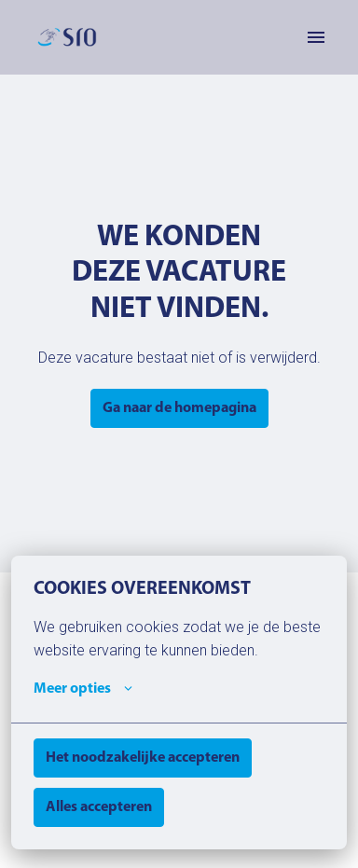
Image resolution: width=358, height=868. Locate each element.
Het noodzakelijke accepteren (143, 758)
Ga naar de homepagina (179, 408)
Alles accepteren (99, 807)
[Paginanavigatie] (316, 37)
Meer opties (83, 689)
